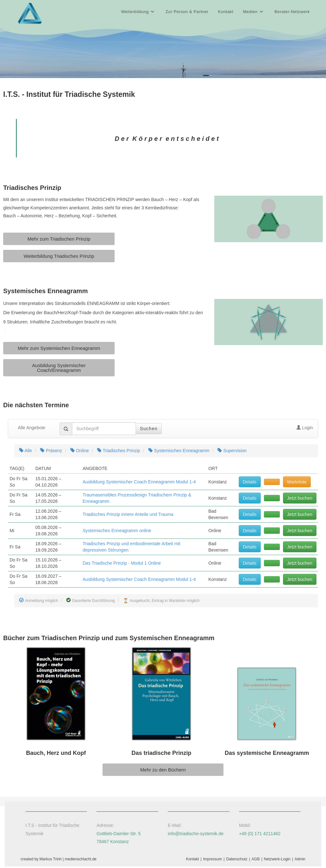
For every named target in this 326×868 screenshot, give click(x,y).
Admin (300, 861)
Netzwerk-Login (277, 861)
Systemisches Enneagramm (179, 452)
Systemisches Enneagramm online (117, 532)
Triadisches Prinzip (119, 452)
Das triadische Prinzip (161, 755)
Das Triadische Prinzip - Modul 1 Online (122, 565)
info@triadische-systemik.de (196, 835)
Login (305, 429)
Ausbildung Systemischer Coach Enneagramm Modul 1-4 (139, 483)
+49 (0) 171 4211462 (260, 835)
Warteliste (297, 483)
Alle (25, 452)
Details (250, 483)
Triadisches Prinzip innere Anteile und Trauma (128, 516)
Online (80, 452)
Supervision (232, 452)
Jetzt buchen (300, 500)
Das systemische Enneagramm (267, 755)
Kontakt (192, 861)
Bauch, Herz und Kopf (56, 755)
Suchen (149, 430)
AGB (255, 861)
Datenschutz (237, 861)
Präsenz (51, 452)
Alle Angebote (32, 429)
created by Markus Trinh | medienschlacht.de (59, 861)
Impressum (213, 861)
